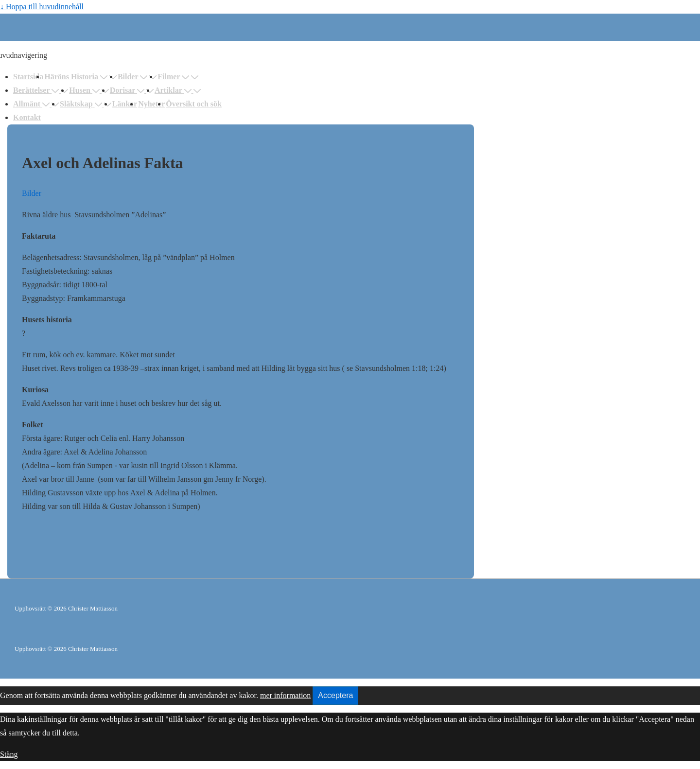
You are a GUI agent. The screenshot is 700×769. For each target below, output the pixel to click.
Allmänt (32, 104)
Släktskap (82, 104)
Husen (85, 90)
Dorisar (128, 90)
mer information (285, 695)
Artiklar (174, 90)
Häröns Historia (77, 77)
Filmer (174, 77)
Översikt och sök (194, 104)
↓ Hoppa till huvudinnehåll (42, 7)
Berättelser (37, 90)
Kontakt (27, 117)
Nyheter (151, 104)
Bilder (133, 77)
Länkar (125, 104)
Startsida (28, 77)
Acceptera (335, 695)
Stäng (9, 754)
